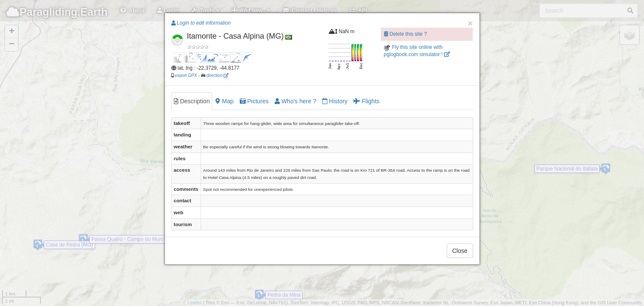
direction (217, 75)
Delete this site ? (405, 34)
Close (460, 251)
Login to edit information (201, 23)
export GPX (186, 75)
